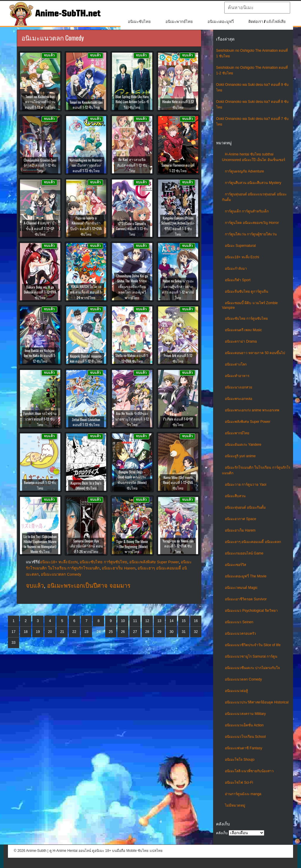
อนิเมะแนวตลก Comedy (243, 679)
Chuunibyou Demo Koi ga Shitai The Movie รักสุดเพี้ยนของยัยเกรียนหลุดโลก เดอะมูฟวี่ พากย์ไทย (132, 287)
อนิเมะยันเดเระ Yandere (243, 445)
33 (13, 643)
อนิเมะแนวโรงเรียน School (245, 737)
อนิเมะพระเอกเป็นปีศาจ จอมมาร (89, 586)
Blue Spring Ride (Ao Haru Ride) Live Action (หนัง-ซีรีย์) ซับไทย (132, 102)
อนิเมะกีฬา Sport (238, 280)
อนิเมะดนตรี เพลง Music (243, 330)
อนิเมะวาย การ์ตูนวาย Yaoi (246, 485)
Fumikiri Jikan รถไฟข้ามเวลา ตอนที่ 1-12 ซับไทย (40, 419)
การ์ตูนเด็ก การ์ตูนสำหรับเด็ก (247, 211)
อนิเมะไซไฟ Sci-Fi (239, 782)
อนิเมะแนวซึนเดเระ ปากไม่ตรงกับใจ (252, 668)
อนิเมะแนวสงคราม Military (245, 714)
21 (62, 632)
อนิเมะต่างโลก (236, 364)
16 (196, 621)
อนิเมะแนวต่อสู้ (236, 691)
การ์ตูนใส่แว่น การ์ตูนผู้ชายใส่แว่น (251, 234)
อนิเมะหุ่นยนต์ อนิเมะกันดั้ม (245, 507)
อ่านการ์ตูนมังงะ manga (243, 794)
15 (184, 621)
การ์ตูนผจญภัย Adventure (244, 171)
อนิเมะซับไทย (139, 22)
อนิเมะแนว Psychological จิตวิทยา (251, 611)
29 (159, 632)
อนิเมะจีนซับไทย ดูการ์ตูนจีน (246, 291)
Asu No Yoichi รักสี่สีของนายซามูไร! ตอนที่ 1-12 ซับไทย (132, 419)
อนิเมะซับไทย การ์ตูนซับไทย (246, 319)
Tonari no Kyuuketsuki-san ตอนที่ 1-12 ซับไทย (86, 105)
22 (74, 632)
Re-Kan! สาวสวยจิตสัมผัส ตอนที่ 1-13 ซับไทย (132, 165)
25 (111, 632)
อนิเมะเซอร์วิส (235, 565)
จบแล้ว (35, 586)
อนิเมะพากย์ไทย (179, 22)
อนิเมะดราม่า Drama (241, 341)
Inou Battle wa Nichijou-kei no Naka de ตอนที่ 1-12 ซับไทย (40, 356)
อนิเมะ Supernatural (240, 246)
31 (184, 632)
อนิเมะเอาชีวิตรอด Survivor (246, 599)
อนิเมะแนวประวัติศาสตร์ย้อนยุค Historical (257, 702)
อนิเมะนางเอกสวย (239, 387)
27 (135, 632)
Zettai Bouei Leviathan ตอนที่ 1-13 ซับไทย (86, 422)
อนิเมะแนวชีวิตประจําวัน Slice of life (253, 645)
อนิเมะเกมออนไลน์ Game (244, 553)
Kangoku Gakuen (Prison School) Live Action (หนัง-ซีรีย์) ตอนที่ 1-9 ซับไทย (178, 226)
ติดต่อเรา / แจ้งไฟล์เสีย (267, 22)
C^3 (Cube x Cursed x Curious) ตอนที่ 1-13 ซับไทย (132, 229)
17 (13, 632)
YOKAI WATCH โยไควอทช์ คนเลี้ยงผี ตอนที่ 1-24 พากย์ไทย (86, 292)
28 (147, 632)
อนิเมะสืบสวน (235, 496)
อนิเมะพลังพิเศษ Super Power (248, 422)
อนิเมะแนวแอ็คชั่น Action (244, 725)
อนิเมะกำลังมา (236, 269)
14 (172, 621)
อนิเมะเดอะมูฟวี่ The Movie (246, 576)
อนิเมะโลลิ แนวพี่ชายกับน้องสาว (249, 771)
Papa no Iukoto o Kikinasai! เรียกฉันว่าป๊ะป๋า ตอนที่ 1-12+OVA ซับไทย (86, 226)
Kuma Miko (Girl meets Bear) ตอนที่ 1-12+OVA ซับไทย (178, 483)
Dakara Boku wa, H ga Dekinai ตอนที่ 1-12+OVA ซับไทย (40, 292)
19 (38, 632)
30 (172, 632)
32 (196, 632)
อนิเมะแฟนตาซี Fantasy (244, 748)
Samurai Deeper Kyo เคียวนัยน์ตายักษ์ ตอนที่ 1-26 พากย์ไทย (86, 546)
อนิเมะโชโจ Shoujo (240, 760)
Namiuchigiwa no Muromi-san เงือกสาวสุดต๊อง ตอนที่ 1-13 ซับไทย (86, 165)
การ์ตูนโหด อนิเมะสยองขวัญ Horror (252, 223)
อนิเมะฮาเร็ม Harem (240, 530)
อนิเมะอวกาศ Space (240, 519)
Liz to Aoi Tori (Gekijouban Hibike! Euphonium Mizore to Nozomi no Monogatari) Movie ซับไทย (40, 544)
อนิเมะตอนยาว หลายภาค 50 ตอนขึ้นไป (255, 353)
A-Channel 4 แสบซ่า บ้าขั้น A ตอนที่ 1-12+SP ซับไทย (40, 228)
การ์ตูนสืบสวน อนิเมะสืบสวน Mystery (253, 183)
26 (123, 632)
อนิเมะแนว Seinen (239, 622)
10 (123, 621)
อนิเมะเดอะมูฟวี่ (221, 22)
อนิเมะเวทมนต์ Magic (241, 588)
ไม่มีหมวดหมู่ (235, 805)
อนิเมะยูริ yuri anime (240, 456)
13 (159, 621)
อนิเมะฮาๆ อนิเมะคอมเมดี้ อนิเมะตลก (253, 542)
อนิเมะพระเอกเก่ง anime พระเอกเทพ (252, 410)
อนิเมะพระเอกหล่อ (239, 399)
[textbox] (257, 8)
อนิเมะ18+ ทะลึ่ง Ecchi (242, 257)
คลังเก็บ (222, 833)
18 (26, 632)
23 (86, 632)
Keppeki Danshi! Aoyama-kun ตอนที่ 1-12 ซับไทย (86, 358)
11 (135, 621)
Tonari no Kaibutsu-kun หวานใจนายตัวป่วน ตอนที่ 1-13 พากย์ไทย (40, 102)
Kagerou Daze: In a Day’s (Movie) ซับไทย (86, 485)
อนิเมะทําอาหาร (237, 376)
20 (50, 632)
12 (147, 621)
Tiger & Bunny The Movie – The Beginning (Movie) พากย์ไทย (132, 546)
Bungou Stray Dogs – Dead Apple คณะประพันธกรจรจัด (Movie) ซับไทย (132, 480)
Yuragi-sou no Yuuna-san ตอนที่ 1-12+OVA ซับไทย (178, 546)
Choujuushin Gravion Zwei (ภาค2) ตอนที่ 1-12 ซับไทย (40, 165)
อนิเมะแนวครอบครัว (240, 634)
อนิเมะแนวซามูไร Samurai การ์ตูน (251, 656)
